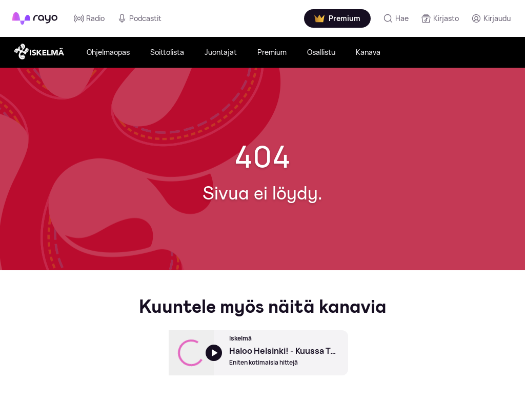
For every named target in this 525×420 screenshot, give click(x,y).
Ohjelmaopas (108, 52)
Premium (272, 52)
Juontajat (221, 52)
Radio (89, 18)
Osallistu (321, 52)
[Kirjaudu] (491, 18)
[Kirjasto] (440, 18)
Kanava (368, 52)
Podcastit (139, 18)
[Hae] (396, 18)
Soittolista (167, 52)
